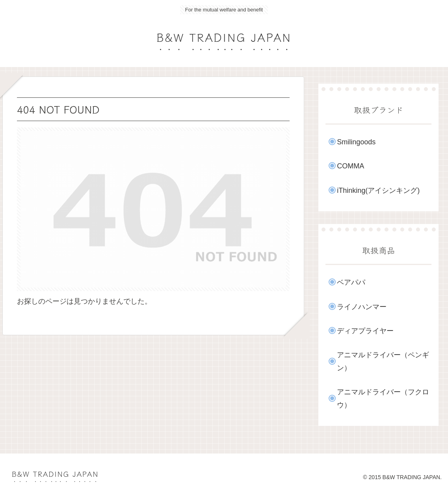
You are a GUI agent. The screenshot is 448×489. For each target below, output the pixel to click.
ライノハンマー (362, 307)
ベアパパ (351, 282)
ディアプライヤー (365, 331)
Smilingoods (356, 142)
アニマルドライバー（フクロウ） (383, 398)
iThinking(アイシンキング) (378, 190)
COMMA (350, 166)
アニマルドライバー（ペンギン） (383, 361)
